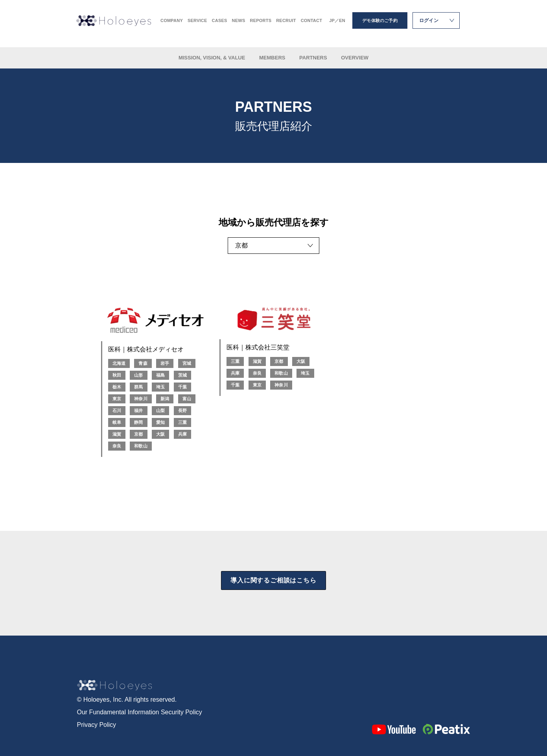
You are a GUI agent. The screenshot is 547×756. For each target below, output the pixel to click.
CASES (220, 24)
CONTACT (312, 24)
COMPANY (172, 24)
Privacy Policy (97, 725)
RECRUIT (286, 24)
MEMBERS (273, 58)
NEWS (239, 24)
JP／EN (337, 24)
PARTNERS (314, 58)
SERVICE (197, 24)
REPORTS (261, 24)
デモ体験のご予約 (380, 24)
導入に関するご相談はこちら (273, 580)
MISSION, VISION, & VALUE (213, 58)
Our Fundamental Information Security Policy (140, 712)
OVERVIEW (355, 58)
